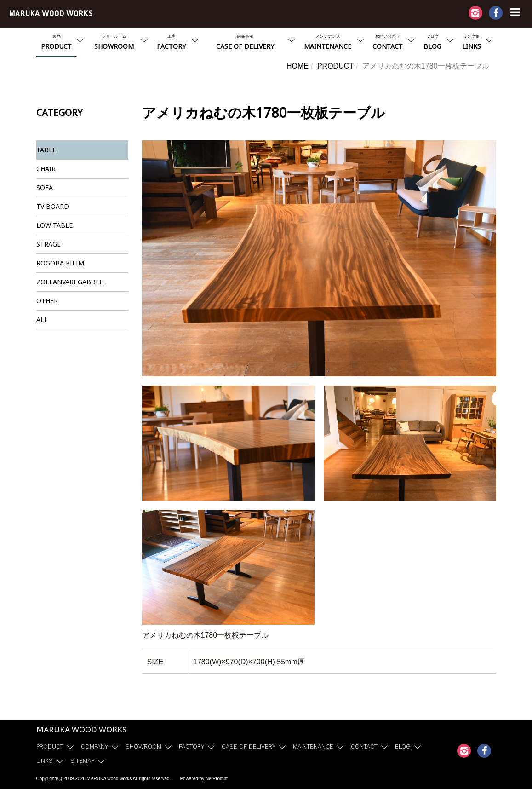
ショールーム (114, 43)
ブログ (432, 43)
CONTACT (364, 746)
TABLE (46, 150)
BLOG (403, 746)
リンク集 (472, 43)
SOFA (45, 187)
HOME (297, 66)
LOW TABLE (54, 225)
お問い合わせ (388, 43)
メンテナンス (328, 43)
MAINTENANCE (313, 746)
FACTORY (192, 746)
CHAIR (46, 169)
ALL (42, 320)
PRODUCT (335, 66)
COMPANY (94, 746)
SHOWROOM (143, 746)
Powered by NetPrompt (203, 779)
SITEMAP (82, 761)
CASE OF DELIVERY (249, 746)
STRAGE (49, 244)
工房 (172, 43)
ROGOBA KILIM (60, 263)
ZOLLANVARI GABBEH (70, 282)
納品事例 (245, 43)
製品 (57, 43)
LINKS (45, 761)
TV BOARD (53, 206)
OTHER (47, 301)
